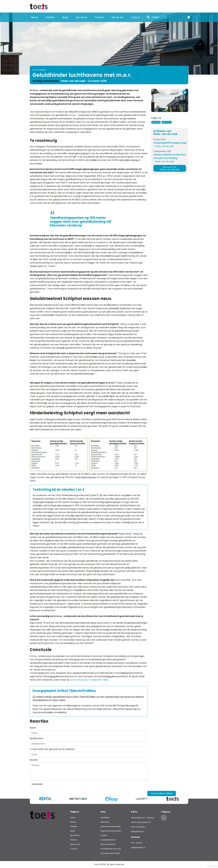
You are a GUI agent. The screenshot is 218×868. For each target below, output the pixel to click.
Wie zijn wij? (117, 17)
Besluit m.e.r (167, 122)
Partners (99, 17)
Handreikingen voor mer (111, 849)
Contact (136, 17)
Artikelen (50, 17)
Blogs (65, 17)
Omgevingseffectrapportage (170, 143)
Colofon (104, 835)
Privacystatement (108, 844)
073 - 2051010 (137, 843)
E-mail (52, 749)
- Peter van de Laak (163, 146)
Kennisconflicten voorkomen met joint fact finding (170, 156)
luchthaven (156, 122)
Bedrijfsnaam (37, 738)
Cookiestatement (108, 840)
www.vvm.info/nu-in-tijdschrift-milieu (89, 680)
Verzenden (37, 784)
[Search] (168, 17)
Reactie (34, 760)
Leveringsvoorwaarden (110, 853)
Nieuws (34, 17)
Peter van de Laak (170, 168)
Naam (33, 728)
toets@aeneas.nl (138, 847)
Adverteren (105, 818)
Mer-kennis (82, 17)
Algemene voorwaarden (111, 831)
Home (35, 70)
